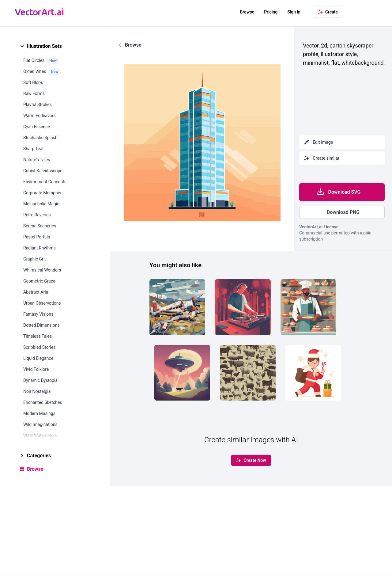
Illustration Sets (44, 46)
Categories (39, 456)
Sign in (294, 12)
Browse (247, 12)
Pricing (271, 12)
